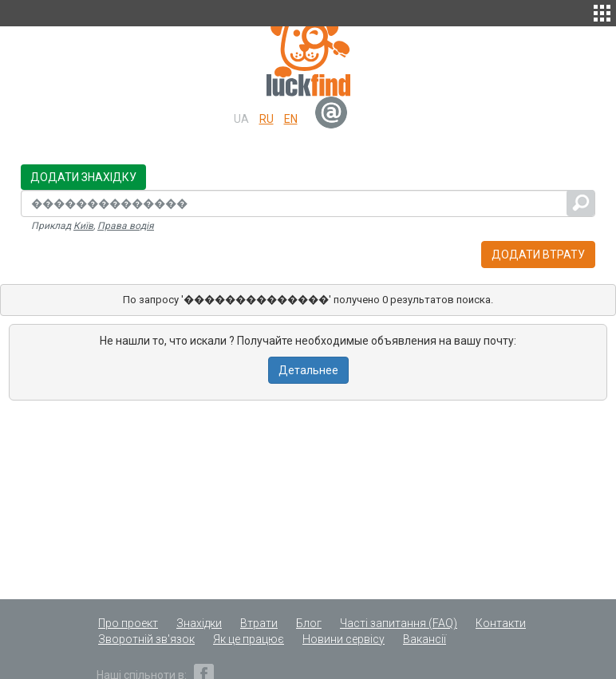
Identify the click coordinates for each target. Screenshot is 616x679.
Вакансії (424, 639)
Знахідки (199, 623)
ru (267, 119)
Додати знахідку (83, 177)
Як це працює (249, 639)
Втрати (259, 623)
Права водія (126, 226)
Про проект (128, 623)
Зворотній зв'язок (146, 639)
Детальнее (308, 370)
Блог (309, 623)
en (291, 119)
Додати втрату (538, 255)
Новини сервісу (344, 639)
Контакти (501, 623)
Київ (83, 226)
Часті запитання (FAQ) (399, 623)
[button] (602, 11)
